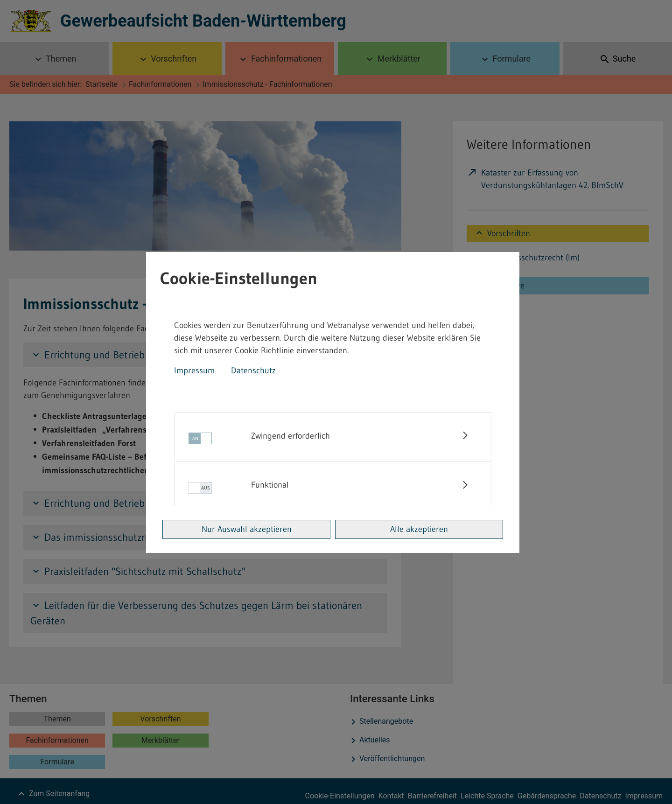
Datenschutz (253, 371)
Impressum (194, 371)
